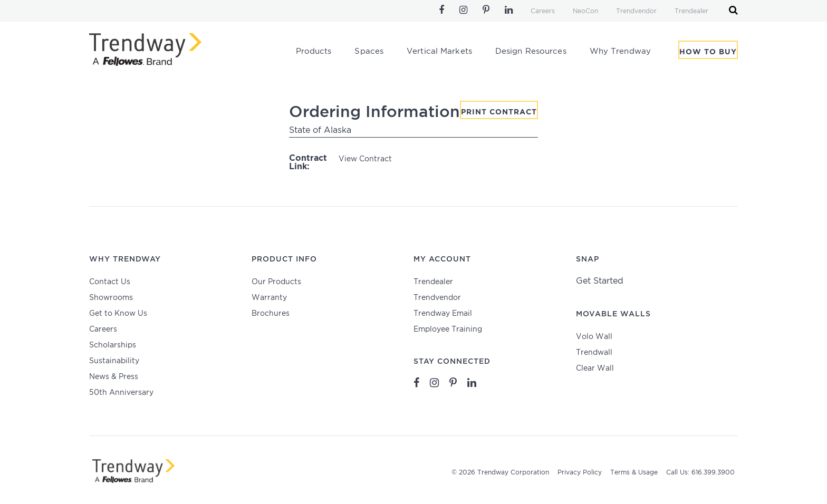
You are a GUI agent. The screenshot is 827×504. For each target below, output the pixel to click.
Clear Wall (595, 369)
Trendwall (594, 353)
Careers (543, 11)
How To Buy (708, 52)
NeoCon (585, 11)
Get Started (600, 281)
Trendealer (691, 11)
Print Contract (499, 112)
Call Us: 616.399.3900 (700, 473)
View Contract (365, 159)
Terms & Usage (634, 473)
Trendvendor (636, 11)
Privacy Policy (580, 473)
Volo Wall (594, 337)
